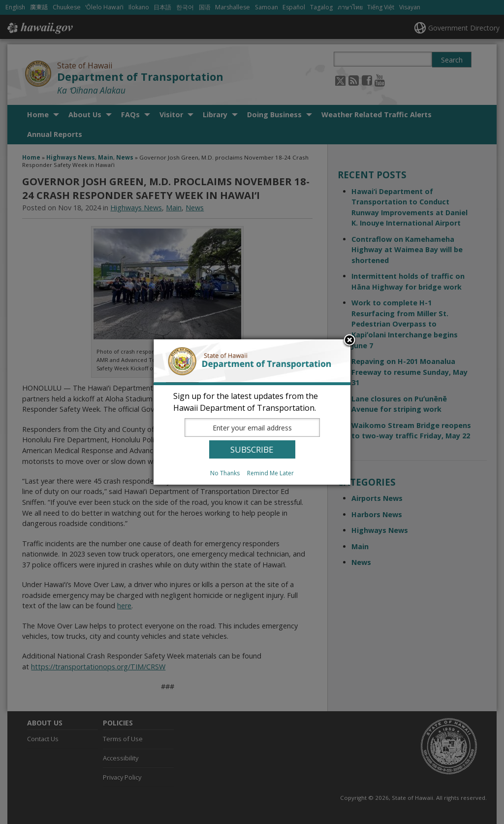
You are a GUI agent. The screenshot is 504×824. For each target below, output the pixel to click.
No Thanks (225, 473)
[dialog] (252, 412)
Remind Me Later (270, 473)
